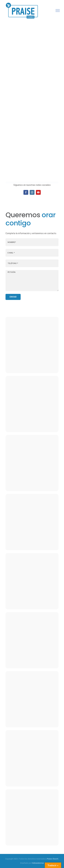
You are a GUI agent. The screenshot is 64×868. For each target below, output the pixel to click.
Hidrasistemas (38, 863)
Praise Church (52, 859)
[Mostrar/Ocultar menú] (58, 11)
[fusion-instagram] (32, 192)
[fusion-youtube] (38, 192)
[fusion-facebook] (26, 192)
